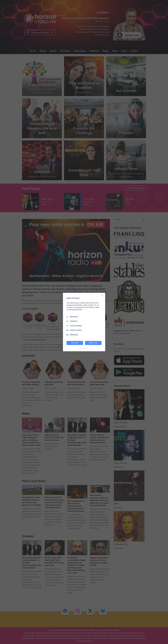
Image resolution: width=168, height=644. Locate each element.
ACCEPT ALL (93, 343)
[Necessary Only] (102, 296)
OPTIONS (75, 343)
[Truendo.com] (84, 348)
